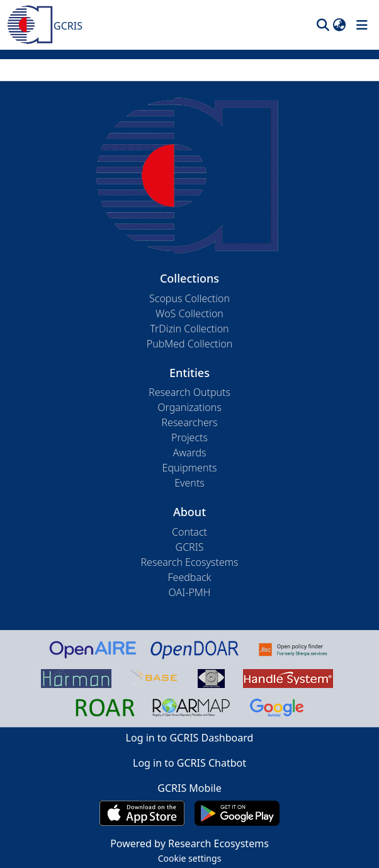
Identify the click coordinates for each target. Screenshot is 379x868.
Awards (189, 453)
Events (189, 483)
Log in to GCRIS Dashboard (190, 738)
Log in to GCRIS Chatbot (189, 763)
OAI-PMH (190, 592)
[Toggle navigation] (362, 25)
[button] (323, 25)
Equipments (190, 468)
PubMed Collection (189, 344)
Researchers (189, 422)
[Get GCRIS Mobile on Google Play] (237, 813)
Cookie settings (190, 858)
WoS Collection (189, 313)
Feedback (189, 577)
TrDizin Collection (189, 329)
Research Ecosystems (189, 562)
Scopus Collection (189, 298)
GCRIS (190, 547)
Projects (189, 437)
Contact (189, 532)
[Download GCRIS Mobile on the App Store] (142, 813)
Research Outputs (189, 392)
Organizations (189, 407)
